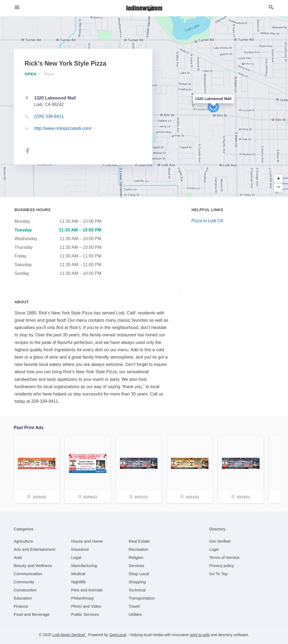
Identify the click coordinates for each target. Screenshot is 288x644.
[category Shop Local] (139, 574)
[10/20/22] (37, 469)
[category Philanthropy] (82, 598)
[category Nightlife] (78, 582)
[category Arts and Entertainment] (35, 549)
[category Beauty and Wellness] (33, 566)
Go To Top (219, 574)
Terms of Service (224, 557)
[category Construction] (25, 590)
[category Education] (23, 598)
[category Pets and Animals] (87, 590)
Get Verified (220, 541)
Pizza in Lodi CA (208, 221)
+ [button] (279, 179)
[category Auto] (18, 557)
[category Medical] (78, 574)
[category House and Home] (87, 541)
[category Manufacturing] (84, 566)
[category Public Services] (85, 614)
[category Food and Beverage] (32, 614)
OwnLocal (118, 635)
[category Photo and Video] (86, 606)
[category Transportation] (142, 598)
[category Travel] (134, 606)
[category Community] (24, 582)
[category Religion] (136, 557)
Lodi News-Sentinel (69, 635)
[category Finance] (21, 606)
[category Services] (137, 566)
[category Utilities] (135, 614)
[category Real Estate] (139, 541)
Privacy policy (222, 566)
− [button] (279, 187)
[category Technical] (137, 590)
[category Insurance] (80, 549)
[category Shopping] (137, 582)
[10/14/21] (241, 469)
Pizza (49, 74)
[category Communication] (28, 574)
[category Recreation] (139, 549)
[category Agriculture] (24, 541)
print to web (200, 635)
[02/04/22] (88, 469)
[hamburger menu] (17, 7)
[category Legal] (76, 557)
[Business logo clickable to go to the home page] (144, 8)
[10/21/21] (139, 469)
